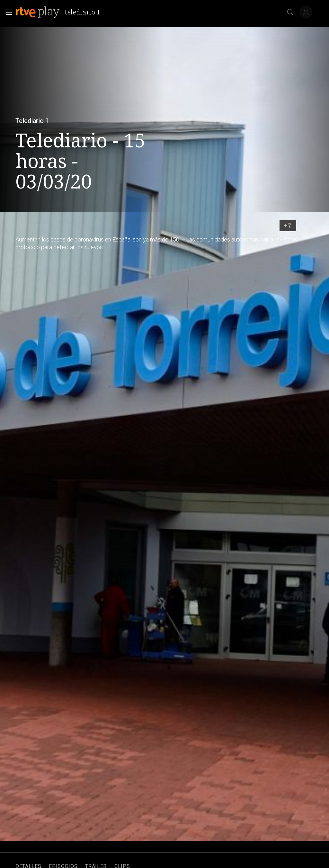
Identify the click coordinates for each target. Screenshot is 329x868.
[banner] (60, 12)
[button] (7, 12)
